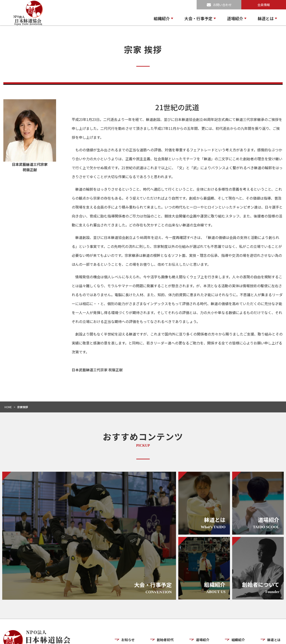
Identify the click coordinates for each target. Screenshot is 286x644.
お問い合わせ (222, 5)
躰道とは (266, 18)
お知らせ (134, 614)
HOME (8, 407)
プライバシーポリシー (242, 637)
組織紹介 (162, 18)
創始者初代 (170, 614)
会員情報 (264, 5)
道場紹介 (235, 18)
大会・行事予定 (198, 18)
